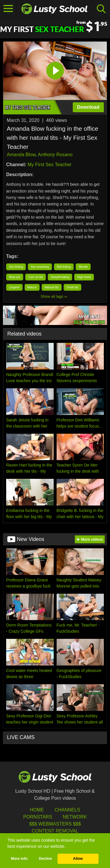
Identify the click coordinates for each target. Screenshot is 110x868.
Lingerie (14, 287)
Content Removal (55, 831)
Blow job (15, 277)
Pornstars (38, 817)
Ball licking (64, 267)
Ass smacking (40, 267)
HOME (37, 810)
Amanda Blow (21, 155)
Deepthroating (60, 277)
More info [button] (19, 859)
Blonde (83, 267)
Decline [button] (45, 859)
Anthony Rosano (55, 155)
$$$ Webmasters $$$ (55, 824)
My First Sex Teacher (50, 165)
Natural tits (52, 287)
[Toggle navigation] (8, 9)
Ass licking (16, 267)
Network (75, 817)
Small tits (73, 287)
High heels (84, 277)
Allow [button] (78, 859)
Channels (67, 810)
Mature (32, 287)
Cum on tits (36, 277)
